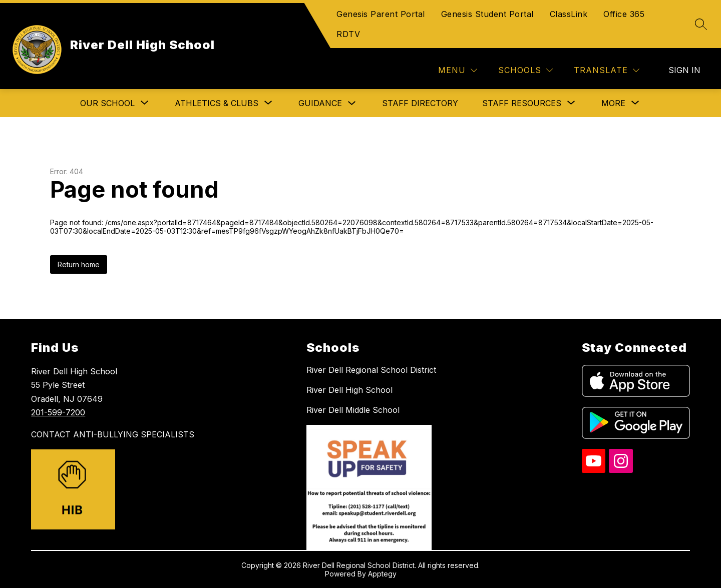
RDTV (348, 34)
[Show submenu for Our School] (107, 103)
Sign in (684, 70)
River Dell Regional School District (371, 370)
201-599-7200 (58, 412)
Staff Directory (420, 103)
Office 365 (624, 14)
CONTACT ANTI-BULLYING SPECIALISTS (113, 434)
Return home (79, 264)
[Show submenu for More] (613, 103)
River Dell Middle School (353, 410)
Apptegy (382, 574)
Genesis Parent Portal (381, 14)
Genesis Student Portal (487, 14)
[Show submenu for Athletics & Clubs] (217, 103)
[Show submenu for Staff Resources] (522, 103)
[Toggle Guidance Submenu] (352, 103)
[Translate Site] (607, 70)
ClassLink (569, 14)
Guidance (320, 103)
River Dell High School (349, 390)
